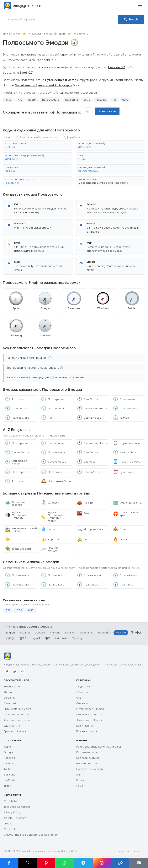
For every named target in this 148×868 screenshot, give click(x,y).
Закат (84, 513)
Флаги (8, 692)
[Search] (131, 19)
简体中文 (136, 633)
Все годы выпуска (88, 758)
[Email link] (139, 863)
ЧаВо (80, 786)
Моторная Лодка (91, 529)
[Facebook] (7, 672)
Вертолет (50, 540)
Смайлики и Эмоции (89, 715)
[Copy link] (120, 863)
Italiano (70, 633)
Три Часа (14, 399)
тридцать (101, 100)
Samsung (10, 775)
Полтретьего (124, 399)
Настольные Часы (56, 481)
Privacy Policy (12, 812)
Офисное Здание (127, 503)
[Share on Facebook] (9, 863)
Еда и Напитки (85, 726)
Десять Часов (17, 452)
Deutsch (40, 633)
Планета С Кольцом (51, 549)
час (114, 100)
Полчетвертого (126, 408)
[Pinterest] (22, 672)
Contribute (10, 801)
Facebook (10, 758)
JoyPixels (9, 780)
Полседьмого (17, 418)
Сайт (79, 775)
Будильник (123, 472)
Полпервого (53, 399)
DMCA (8, 824)
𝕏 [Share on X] (28, 863)
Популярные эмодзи (90, 769)
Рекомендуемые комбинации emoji (99, 747)
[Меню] (140, 6)
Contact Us (11, 829)
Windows (9, 763)
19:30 (8, 100)
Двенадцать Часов (92, 408)
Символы (10, 703)
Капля (48, 529)
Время (62, 34)
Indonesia (61, 638)
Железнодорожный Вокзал (21, 530)
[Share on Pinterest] (46, 863)
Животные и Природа (90, 720)
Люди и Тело (84, 687)
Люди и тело (12, 687)
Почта (120, 529)
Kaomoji (81, 780)
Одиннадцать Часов (16, 462)
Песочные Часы (127, 462)
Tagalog (77, 638)
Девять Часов (89, 418)
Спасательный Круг (126, 514)
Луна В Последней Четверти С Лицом (52, 517)
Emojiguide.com (12, 34)
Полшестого (52, 408)
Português (105, 633)
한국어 (23, 638)
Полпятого (51, 472)
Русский (121, 633)
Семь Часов (16, 408)
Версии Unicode (87, 763)
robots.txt (139, 851)
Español (25, 633)
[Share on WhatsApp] (65, 863)
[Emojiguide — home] (23, 6)
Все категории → (87, 731)
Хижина (85, 503)
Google (8, 752)
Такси (84, 540)
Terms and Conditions (17, 807)
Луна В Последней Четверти (16, 515)
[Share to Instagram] (102, 863)
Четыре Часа (125, 452)
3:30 (19, 610)
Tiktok (7, 786)
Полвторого (16, 472)
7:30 (20, 100)
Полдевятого (53, 452)
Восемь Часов (54, 462)
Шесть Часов (53, 443)
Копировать (107, 111)
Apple (7, 747)
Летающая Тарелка (15, 503)
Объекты (10, 698)
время (32, 100)
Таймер (121, 418)
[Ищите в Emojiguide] (61, 19)
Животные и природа (18, 720)
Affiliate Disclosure (15, 818)
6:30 (31, 610)
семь (87, 100)
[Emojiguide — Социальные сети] (7, 656)
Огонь (120, 540)
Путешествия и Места (90, 709)
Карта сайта (124, 851)
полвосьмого (51, 100)
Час (47, 418)
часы (125, 100)
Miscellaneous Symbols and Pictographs (103, 183)
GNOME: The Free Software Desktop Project (31, 835)
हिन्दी (48, 638)
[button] (37, 146)
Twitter (8, 769)
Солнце (13, 540)
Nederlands (86, 633)
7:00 (8, 610)
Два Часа (86, 462)
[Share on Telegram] (83, 863)
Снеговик (51, 503)
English (11, 633)
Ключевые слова (87, 752)
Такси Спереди (18, 549)
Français (55, 633)
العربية (36, 638)
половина (71, 100)
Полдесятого (53, 575)
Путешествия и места (40, 34)
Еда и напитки (13, 726)
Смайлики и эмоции (16, 715)
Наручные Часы (127, 443)
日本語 (10, 638)
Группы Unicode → (15, 731)
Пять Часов (87, 399)
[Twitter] (15, 672)
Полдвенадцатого (92, 575)
